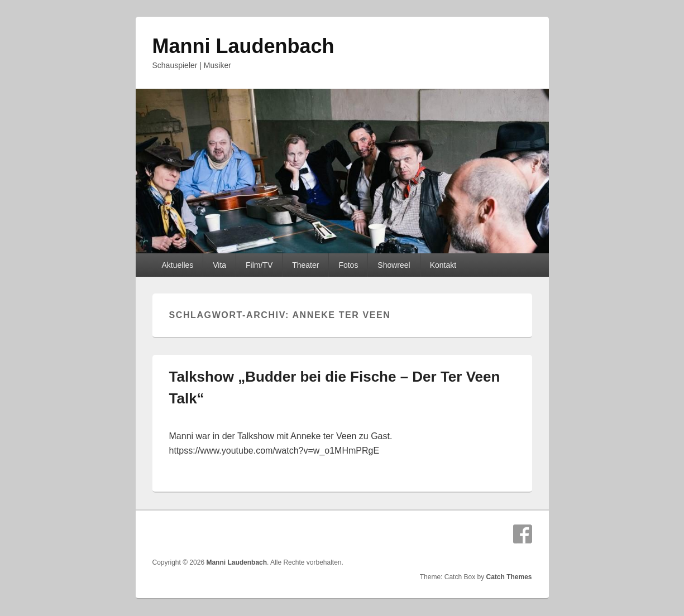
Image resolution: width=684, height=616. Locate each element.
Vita (219, 265)
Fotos (348, 265)
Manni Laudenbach (243, 46)
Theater (305, 265)
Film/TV (259, 265)
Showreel (394, 265)
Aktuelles (177, 265)
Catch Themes (509, 577)
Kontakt (443, 265)
